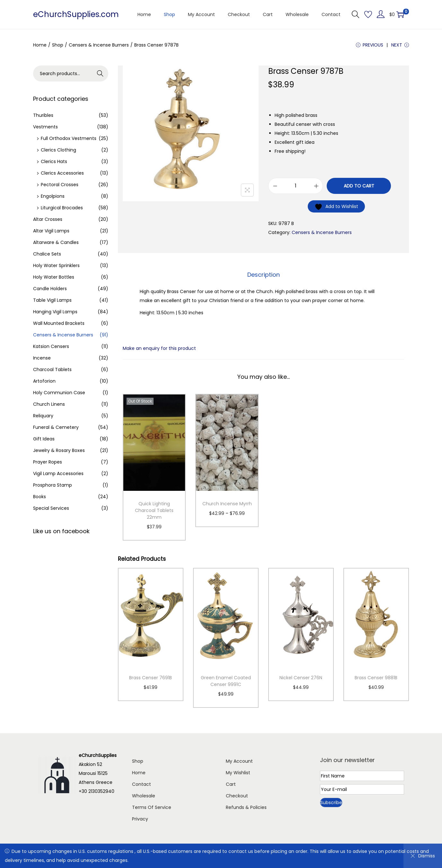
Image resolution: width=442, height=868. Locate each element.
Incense (42, 358)
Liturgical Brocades (62, 208)
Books (40, 497)
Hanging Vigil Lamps (55, 312)
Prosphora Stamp (53, 485)
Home (40, 45)
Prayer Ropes (48, 462)
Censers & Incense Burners (99, 45)
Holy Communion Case (59, 393)
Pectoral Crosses (60, 185)
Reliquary (43, 416)
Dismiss (423, 856)
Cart (231, 784)
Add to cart (359, 186)
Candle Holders (50, 289)
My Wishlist (238, 773)
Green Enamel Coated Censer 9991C (226, 681)
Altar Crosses (48, 219)
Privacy (140, 819)
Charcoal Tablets (52, 369)
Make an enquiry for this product (159, 348)
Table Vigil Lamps (52, 300)
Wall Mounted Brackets (59, 323)
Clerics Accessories (62, 173)
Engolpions (53, 196)
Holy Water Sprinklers (56, 265)
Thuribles (43, 115)
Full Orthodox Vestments (69, 138)
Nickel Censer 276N (301, 678)
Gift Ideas (44, 439)
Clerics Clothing (58, 150)
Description (264, 275)
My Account (239, 761)
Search (100, 74)
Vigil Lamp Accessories (58, 473)
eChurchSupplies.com (76, 14)
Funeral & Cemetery (56, 427)
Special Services (51, 508)
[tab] (264, 275)
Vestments (45, 127)
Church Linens (49, 404)
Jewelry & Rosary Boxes (59, 450)
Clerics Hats (54, 161)
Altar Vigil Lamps (51, 231)
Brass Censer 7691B (150, 678)
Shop (58, 45)
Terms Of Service (152, 807)
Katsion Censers (51, 346)
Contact (141, 784)
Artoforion (44, 381)
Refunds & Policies (246, 807)
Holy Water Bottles (54, 277)
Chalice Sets (47, 254)
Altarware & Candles (56, 242)
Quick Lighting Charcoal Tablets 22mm (154, 510)
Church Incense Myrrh (227, 504)
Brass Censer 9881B (376, 678)
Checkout (237, 796)
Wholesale (144, 796)
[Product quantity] (296, 186)
